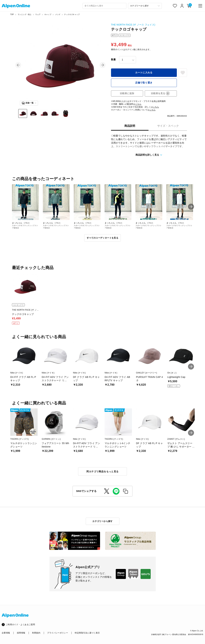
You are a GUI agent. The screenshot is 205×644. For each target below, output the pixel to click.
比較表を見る (160, 93)
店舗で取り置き (144, 83)
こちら (138, 104)
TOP (12, 14)
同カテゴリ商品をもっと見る (102, 471)
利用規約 (36, 633)
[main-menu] (200, 6)
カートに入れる (144, 72)
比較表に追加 (127, 93)
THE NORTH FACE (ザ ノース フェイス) (133, 25)
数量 (113, 59)
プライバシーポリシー (58, 633)
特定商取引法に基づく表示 (87, 633)
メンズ (58, 14)
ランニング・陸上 (25, 14)
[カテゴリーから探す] (145, 6)
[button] (18, 65)
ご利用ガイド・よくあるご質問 (20, 625)
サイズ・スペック (168, 126)
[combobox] (104, 6)
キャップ (48, 14)
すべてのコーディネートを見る (102, 238)
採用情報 (21, 633)
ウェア (38, 14)
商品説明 (130, 126)
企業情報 (6, 633)
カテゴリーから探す (102, 521)
